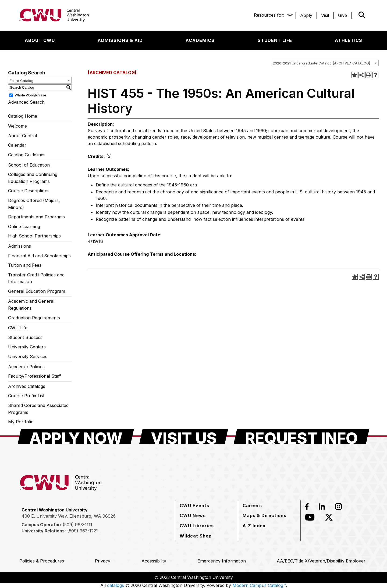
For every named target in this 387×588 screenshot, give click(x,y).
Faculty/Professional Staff (35, 376)
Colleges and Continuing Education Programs (33, 178)
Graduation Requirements (34, 318)
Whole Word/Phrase (31, 95)
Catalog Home (23, 116)
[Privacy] (103, 561)
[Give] (342, 15)
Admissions (19, 246)
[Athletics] (349, 40)
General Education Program (37, 291)
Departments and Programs (36, 217)
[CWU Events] (194, 506)
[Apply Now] (76, 437)
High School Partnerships (34, 236)
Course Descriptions (29, 191)
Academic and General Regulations (31, 305)
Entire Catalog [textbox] (22, 81)
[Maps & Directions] (264, 515)
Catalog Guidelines (27, 155)
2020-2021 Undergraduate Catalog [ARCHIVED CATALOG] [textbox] (321, 63)
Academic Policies (26, 367)
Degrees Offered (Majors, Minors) (34, 204)
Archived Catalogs (27, 386)
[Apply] (306, 15)
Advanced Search (26, 102)
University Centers (27, 347)
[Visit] (325, 15)
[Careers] (252, 506)
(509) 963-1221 (83, 531)
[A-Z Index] (254, 526)
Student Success (25, 337)
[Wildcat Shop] (196, 536)
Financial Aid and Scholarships (39, 256)
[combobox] (325, 63)
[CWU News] (193, 515)
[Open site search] (362, 15)
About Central (22, 136)
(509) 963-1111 (77, 525)
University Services (28, 356)
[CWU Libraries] (197, 526)
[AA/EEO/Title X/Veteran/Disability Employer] (321, 561)
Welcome (17, 126)
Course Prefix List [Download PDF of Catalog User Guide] (26, 396)
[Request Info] (301, 437)
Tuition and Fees (25, 265)
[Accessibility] (154, 561)
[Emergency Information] (222, 561)
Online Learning (24, 226)
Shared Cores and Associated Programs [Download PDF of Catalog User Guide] (38, 409)
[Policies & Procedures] (42, 561)
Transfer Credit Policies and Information (36, 278)
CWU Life (18, 328)
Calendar (17, 145)
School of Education (29, 165)
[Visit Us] (184, 437)
